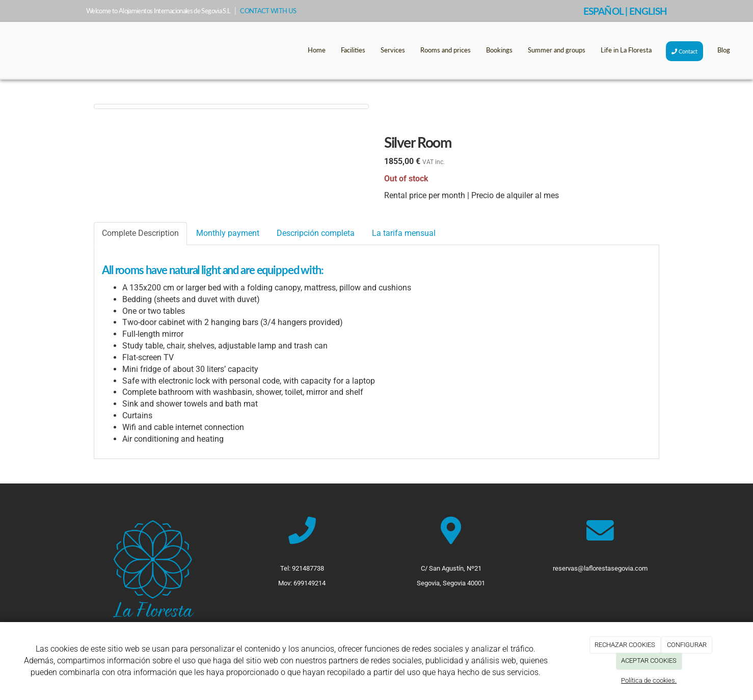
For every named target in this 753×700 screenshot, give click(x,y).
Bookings (499, 50)
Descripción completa (316, 233)
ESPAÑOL (603, 11)
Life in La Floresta (626, 50)
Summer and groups (557, 50)
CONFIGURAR (687, 645)
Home (317, 50)
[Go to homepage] (5, 50)
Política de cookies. (649, 680)
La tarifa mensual (404, 233)
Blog (724, 50)
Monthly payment (228, 233)
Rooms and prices (446, 50)
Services (393, 50)
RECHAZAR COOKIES (625, 645)
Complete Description (140, 233)
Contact (684, 51)
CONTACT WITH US (268, 11)
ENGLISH (648, 11)
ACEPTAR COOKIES (649, 661)
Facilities (353, 50)
